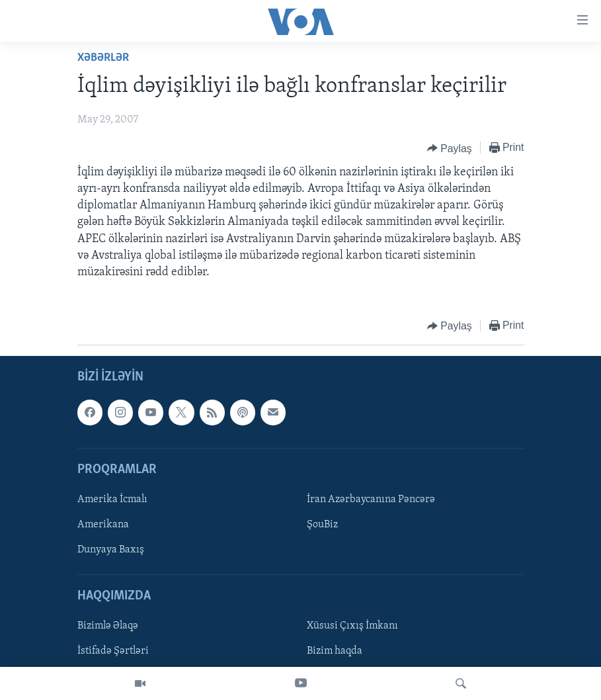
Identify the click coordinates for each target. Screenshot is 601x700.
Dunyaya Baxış (111, 550)
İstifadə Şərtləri (113, 652)
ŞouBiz (322, 525)
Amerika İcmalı (112, 500)
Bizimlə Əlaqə (108, 627)
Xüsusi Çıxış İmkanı (352, 627)
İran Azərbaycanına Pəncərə (371, 500)
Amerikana (103, 525)
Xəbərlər (103, 58)
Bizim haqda (335, 652)
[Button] (450, 148)
